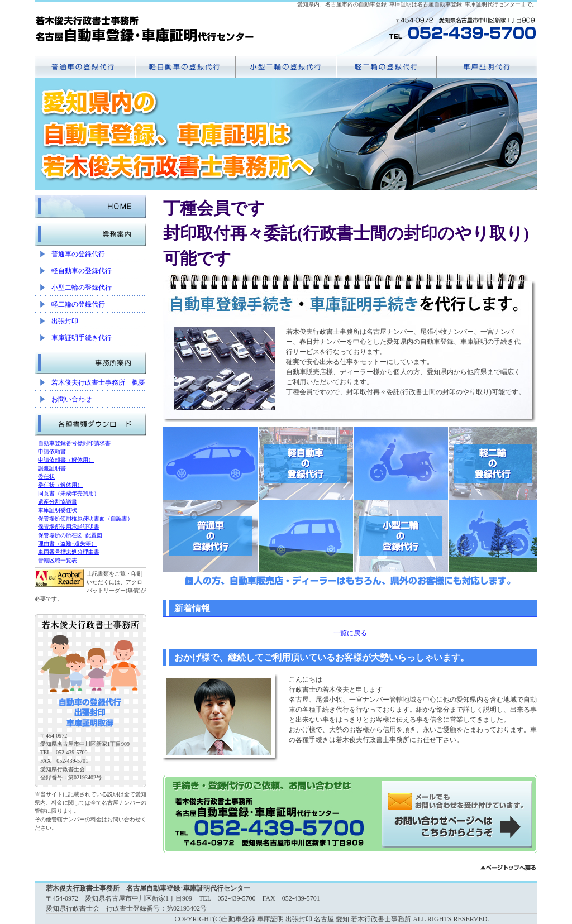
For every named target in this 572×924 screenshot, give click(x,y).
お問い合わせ (71, 399)
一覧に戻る (350, 633)
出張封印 (65, 321)
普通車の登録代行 (78, 254)
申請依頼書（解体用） (66, 460)
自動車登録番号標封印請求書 (74, 443)
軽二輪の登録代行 (78, 304)
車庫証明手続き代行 (82, 338)
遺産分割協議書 (58, 502)
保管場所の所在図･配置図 (70, 535)
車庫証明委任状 (58, 510)
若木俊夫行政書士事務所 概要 (98, 382)
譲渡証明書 (52, 468)
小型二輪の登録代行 (82, 288)
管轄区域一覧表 (58, 560)
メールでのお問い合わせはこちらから (459, 814)
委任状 (46, 477)
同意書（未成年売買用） (69, 493)
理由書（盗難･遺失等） (67, 544)
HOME (90, 204)
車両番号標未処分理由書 (69, 552)
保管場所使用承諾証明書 (69, 527)
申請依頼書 (52, 451)
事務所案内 (90, 360)
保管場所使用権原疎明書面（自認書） (85, 518)
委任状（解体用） (60, 485)
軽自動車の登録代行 (82, 271)
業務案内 (90, 232)
